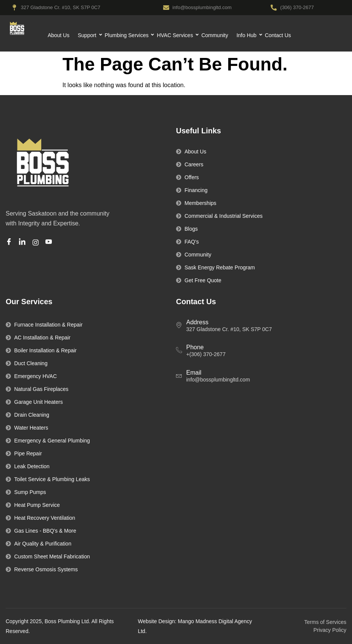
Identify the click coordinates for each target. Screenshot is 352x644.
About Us (59, 35)
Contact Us (278, 35)
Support (88, 35)
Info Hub (248, 35)
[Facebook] (10, 242)
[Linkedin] (23, 242)
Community (215, 35)
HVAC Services (176, 35)
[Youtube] (50, 242)
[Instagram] (37, 242)
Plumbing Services (128, 35)
